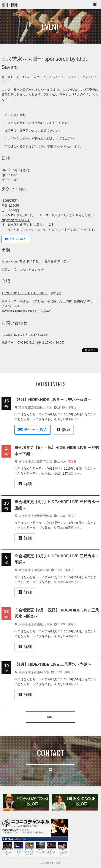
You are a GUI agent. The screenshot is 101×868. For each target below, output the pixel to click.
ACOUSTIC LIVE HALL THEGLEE (25, 293)
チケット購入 (15, 239)
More (50, 717)
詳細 (63, 430)
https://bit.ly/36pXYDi (16, 220)
